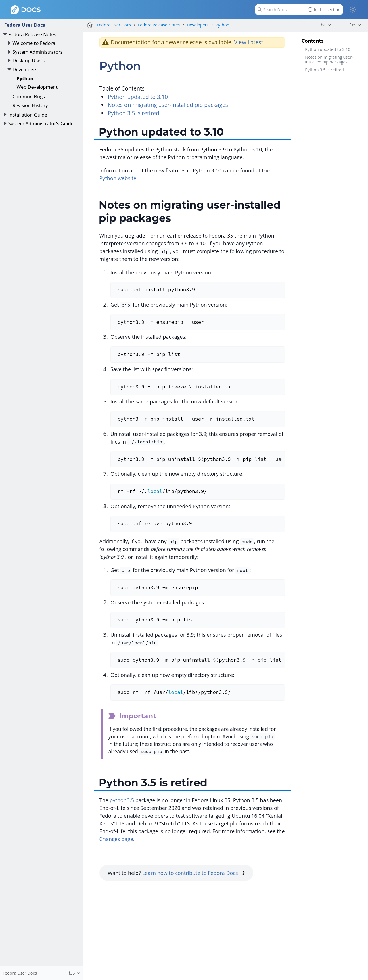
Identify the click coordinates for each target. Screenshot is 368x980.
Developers (25, 69)
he (323, 25)
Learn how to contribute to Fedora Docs (193, 873)
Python (25, 78)
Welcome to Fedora (34, 43)
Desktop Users (28, 60)
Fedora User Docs (25, 25)
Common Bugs (29, 96)
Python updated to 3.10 (328, 49)
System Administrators (37, 52)
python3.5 (122, 800)
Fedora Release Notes (32, 34)
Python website (118, 178)
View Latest (249, 42)
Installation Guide (28, 115)
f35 (352, 25)
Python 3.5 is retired (324, 70)
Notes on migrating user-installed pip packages (329, 59)
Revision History (30, 105)
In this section (324, 10)
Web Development (37, 87)
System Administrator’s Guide (41, 123)
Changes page (116, 839)
